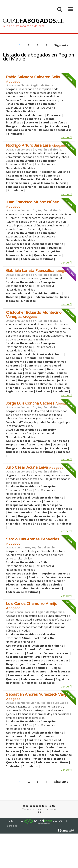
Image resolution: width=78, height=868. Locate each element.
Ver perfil (66, 137)
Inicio (41, 812)
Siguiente (61, 781)
